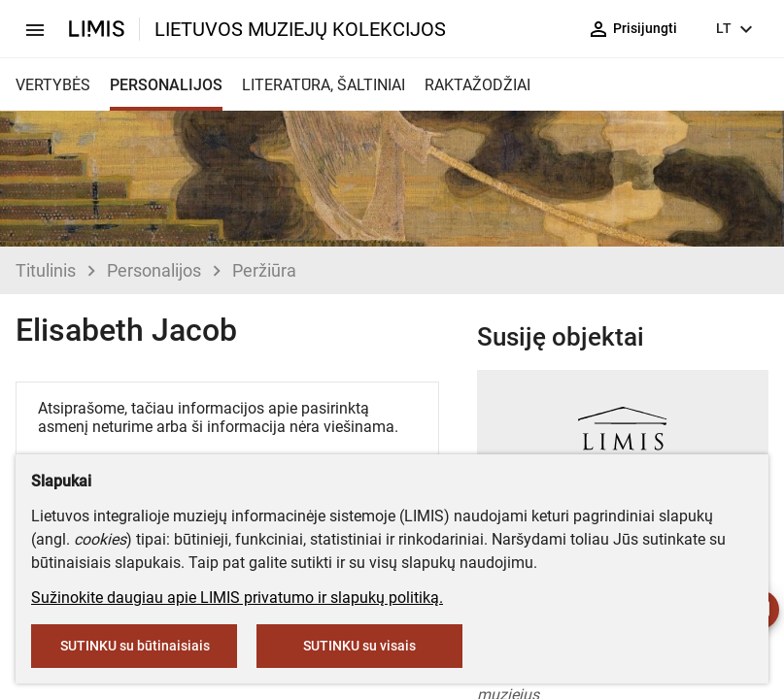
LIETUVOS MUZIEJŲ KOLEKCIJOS (300, 29)
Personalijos (154, 270)
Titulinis (46, 270)
